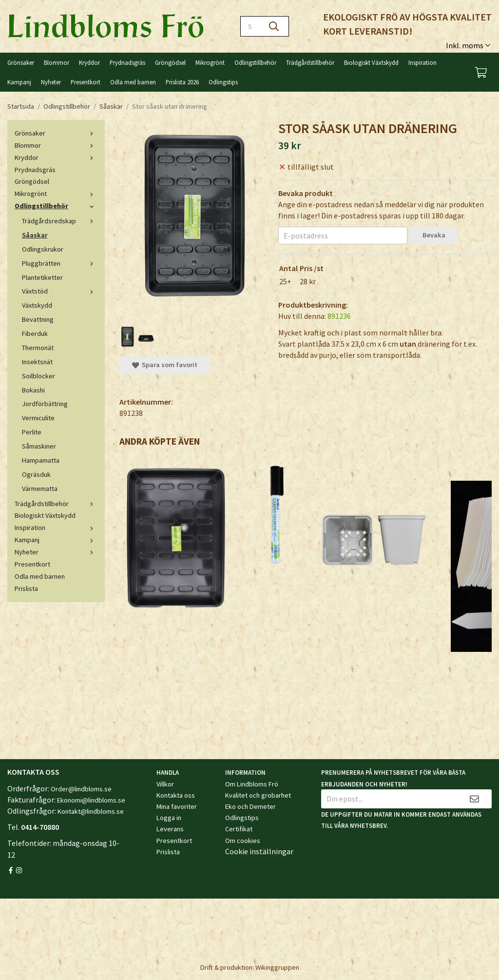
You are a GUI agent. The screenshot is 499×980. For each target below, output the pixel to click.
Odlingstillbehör (255, 62)
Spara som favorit (165, 365)
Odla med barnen (133, 82)
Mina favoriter (177, 806)
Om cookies (243, 841)
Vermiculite (38, 418)
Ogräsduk (36, 474)
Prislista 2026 (182, 82)
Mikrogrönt (210, 62)
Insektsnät (37, 362)
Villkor (165, 784)
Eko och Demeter (250, 806)
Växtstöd (60, 291)
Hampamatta (41, 460)
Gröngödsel (170, 62)
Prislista (26, 588)
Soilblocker (38, 376)
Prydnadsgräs (127, 62)
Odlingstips (223, 82)
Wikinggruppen (277, 967)
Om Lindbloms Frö (252, 784)
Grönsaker (21, 62)
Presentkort (86, 82)
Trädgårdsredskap (60, 221)
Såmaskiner (39, 446)
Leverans (170, 829)
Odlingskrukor (43, 249)
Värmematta (40, 489)
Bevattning (38, 319)
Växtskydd (37, 305)
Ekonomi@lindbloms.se (91, 800)
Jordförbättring (45, 404)
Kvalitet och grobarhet (258, 795)
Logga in (169, 818)
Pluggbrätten (60, 263)
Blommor (57, 62)
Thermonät (38, 348)
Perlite (32, 432)
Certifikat (239, 829)
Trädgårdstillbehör (310, 62)
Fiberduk (35, 333)
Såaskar (35, 235)
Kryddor (89, 62)
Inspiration (422, 62)
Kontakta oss (176, 795)
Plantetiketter (42, 277)
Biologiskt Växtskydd (371, 62)
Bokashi (33, 390)
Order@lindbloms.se (81, 789)
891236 (339, 316)
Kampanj (19, 82)
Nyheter (51, 82)
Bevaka (434, 235)
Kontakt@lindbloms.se (91, 811)
